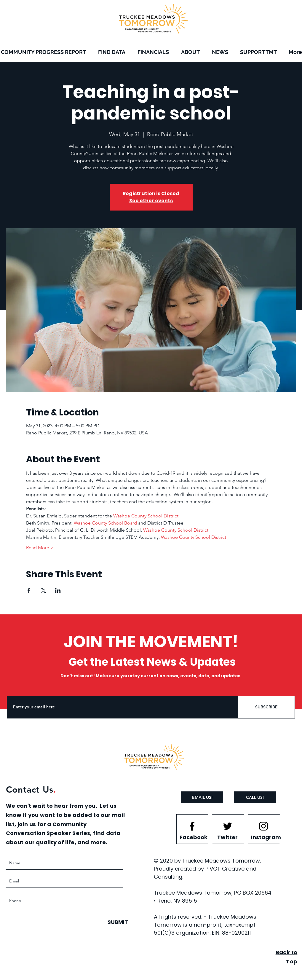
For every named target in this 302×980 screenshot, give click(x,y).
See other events (151, 201)
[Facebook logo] (192, 826)
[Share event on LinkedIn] (58, 590)
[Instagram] (266, 837)
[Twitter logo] (228, 826)
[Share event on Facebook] (29, 590)
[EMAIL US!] (202, 797)
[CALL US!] (255, 797)
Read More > (40, 548)
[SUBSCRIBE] (266, 707)
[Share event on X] (43, 590)
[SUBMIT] (117, 922)
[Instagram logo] (263, 826)
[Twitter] (227, 837)
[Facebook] (194, 837)
